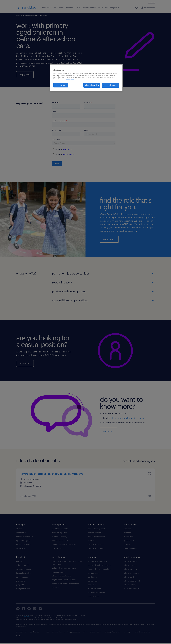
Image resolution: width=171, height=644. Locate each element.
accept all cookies (110, 85)
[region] (86, 78)
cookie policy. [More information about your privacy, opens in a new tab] (70, 79)
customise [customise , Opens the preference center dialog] (61, 85)
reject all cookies (92, 85)
